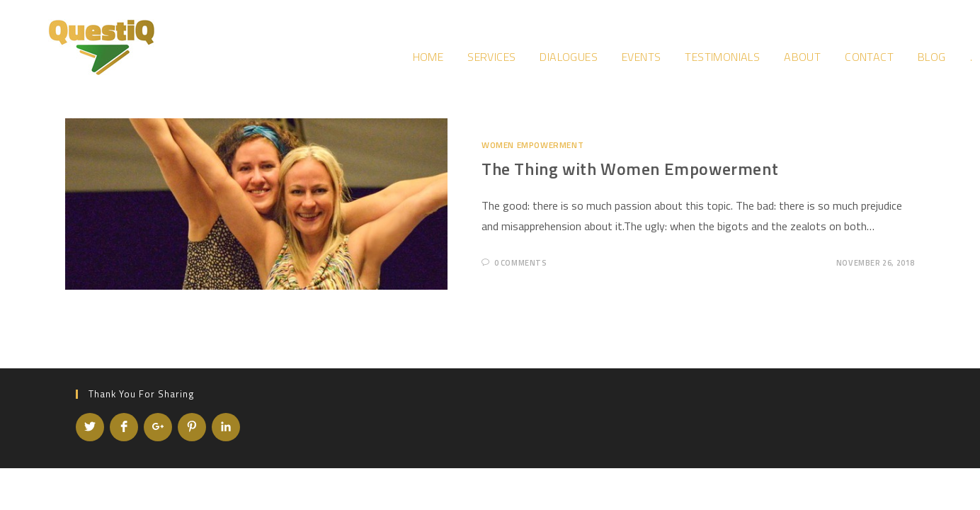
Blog (932, 57)
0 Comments (521, 263)
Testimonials (722, 57)
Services (491, 57)
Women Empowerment (532, 145)
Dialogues (569, 57)
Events (641, 57)
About (802, 57)
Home (428, 57)
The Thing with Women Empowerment (630, 169)
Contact (869, 57)
